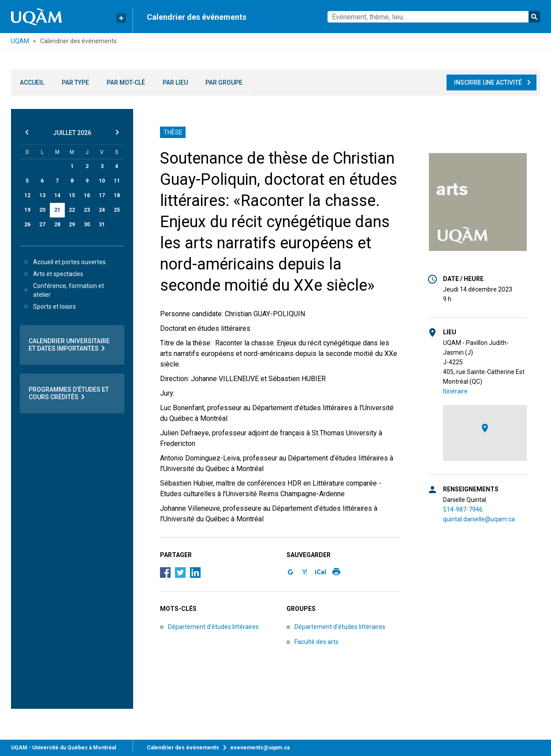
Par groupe (224, 82)
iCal (320, 572)
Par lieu (175, 82)
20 (42, 210)
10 (102, 181)
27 (42, 225)
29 (72, 225)
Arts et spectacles (52, 274)
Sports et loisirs (48, 307)
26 (27, 225)
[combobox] (434, 17)
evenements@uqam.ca (260, 748)
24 (102, 210)
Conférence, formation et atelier (62, 290)
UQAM (20, 41)
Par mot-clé (126, 82)
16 (87, 195)
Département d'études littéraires (213, 627)
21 (57, 210)
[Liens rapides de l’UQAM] (121, 18)
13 (42, 195)
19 (27, 210)
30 (87, 225)
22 (72, 210)
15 (72, 195)
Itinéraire (455, 391)
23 (87, 210)
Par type (75, 82)
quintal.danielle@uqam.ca (479, 519)
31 (102, 225)
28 (57, 225)
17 (102, 195)
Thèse (173, 132)
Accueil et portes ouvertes (63, 262)
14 (57, 195)
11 (117, 181)
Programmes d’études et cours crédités (69, 393)
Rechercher (534, 17)
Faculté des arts (316, 642)
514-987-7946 (463, 509)
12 (27, 195)
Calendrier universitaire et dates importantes (69, 345)
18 (117, 195)
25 (117, 210)
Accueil (32, 82)
